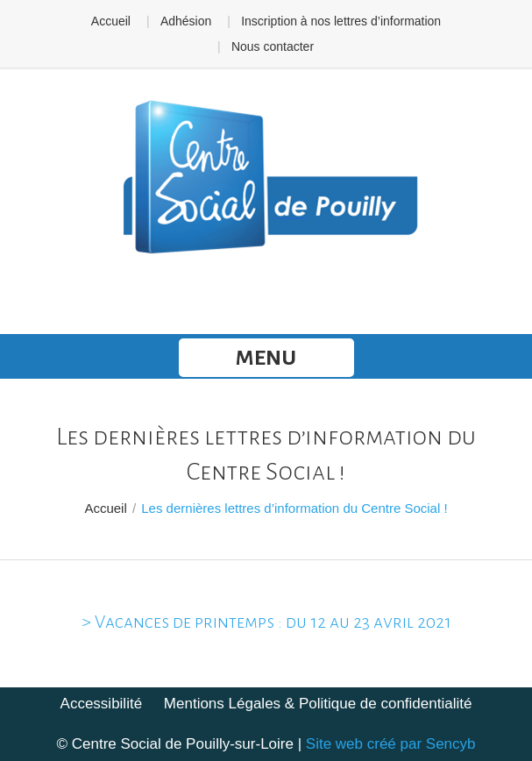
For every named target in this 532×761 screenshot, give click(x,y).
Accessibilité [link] (102, 704)
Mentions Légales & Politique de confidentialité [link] (318, 704)
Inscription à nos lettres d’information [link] (341, 21)
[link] (266, 179)
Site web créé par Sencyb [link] (391, 744)
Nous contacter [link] (273, 46)
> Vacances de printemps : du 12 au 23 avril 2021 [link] (266, 622)
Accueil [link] (111, 21)
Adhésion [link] (186, 21)
